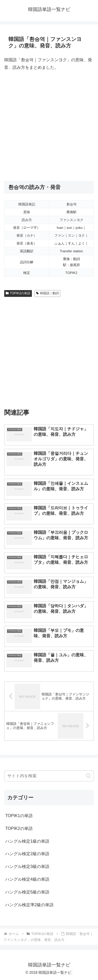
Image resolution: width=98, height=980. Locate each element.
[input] (49, 776)
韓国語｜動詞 (47, 293)
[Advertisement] (49, 126)
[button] (88, 776)
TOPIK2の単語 (18, 293)
